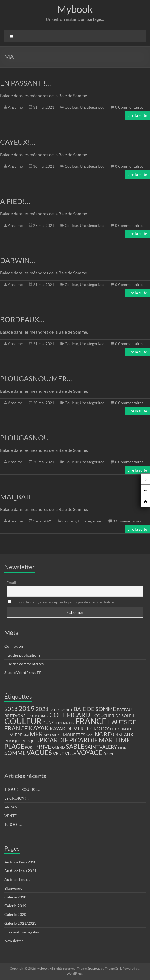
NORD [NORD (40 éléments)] (103, 734)
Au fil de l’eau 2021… (22, 871)
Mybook (75, 9)
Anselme (15, 107)
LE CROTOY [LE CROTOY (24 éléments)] (97, 729)
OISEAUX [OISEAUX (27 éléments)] (123, 735)
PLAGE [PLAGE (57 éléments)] (14, 746)
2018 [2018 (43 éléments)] (11, 709)
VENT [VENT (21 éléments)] (58, 753)
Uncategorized (92, 107)
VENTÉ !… (13, 816)
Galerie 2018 (15, 897)
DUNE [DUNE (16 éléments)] (48, 723)
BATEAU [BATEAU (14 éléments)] (124, 710)
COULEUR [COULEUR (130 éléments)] (23, 721)
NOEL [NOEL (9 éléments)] (90, 735)
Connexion (14, 646)
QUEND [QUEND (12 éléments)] (58, 748)
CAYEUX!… (18, 142)
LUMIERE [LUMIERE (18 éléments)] (13, 735)
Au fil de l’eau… (17, 879)
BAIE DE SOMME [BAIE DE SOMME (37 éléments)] (95, 709)
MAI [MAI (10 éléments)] (26, 735)
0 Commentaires (129, 107)
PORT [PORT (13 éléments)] (30, 747)
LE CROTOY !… (17, 798)
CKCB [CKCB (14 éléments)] (32, 716)
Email (11, 582)
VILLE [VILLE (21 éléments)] (70, 753)
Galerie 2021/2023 (20, 923)
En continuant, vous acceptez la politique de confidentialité (61, 602)
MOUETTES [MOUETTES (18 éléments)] (74, 735)
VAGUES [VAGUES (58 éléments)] (39, 753)
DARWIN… (18, 260)
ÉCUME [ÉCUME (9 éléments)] (109, 754)
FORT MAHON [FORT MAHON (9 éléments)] (65, 723)
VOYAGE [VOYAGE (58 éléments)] (90, 753)
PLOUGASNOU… (27, 438)
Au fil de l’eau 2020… (22, 862)
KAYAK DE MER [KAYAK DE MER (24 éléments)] (67, 729)
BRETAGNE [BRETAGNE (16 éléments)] (15, 716)
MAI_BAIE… (19, 497)
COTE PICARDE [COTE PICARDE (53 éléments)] (71, 715)
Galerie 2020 (15, 914)
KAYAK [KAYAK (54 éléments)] (39, 728)
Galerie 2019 (15, 906)
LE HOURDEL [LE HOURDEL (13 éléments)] (121, 729)
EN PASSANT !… (25, 83)
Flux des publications (22, 655)
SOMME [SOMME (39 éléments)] (15, 753)
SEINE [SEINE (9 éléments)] (122, 748)
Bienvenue (13, 888)
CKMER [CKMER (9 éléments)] (43, 716)
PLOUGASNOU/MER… (36, 378)
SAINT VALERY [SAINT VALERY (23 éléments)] (101, 747)
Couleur (71, 107)
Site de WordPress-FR (23, 673)
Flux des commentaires (24, 664)
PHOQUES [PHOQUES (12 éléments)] (30, 741)
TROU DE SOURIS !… (22, 789)
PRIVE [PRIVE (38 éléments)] (43, 747)
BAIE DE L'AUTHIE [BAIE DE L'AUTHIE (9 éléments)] (61, 710)
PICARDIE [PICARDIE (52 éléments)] (54, 740)
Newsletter (14, 941)
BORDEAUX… (22, 319)
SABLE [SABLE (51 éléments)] (75, 746)
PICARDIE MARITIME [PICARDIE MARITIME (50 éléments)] (99, 740)
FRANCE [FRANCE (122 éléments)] (91, 721)
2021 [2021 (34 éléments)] (42, 709)
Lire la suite (137, 115)
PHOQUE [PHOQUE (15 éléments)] (13, 741)
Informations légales (22, 932)
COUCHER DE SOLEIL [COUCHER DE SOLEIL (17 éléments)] (115, 716)
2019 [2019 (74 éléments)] (27, 708)
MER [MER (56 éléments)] (36, 734)
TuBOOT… (13, 824)
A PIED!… (15, 201)
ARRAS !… (13, 807)
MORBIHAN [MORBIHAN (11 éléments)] (53, 735)
